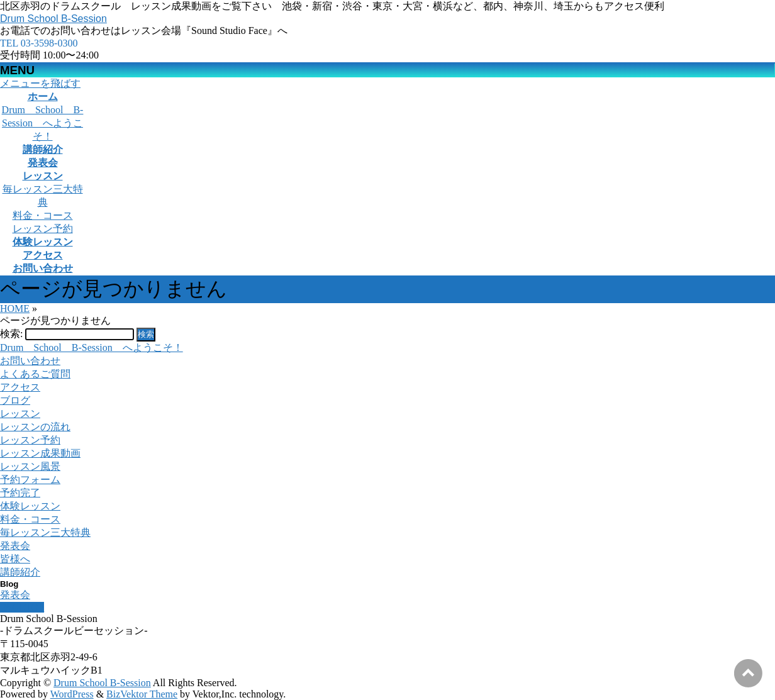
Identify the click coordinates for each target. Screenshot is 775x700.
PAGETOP (22, 607)
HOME (15, 308)
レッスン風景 (30, 466)
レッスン (20, 414)
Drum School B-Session (53, 19)
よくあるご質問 (35, 374)
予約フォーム (30, 480)
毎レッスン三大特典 (45, 532)
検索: (11, 334)
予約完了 (20, 493)
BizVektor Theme (142, 694)
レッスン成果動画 (40, 453)
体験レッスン (30, 506)
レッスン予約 (43, 229)
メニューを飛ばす (40, 83)
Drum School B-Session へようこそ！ (43, 123)
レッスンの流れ (35, 427)
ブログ (15, 400)
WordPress (72, 694)
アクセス (20, 387)
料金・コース (43, 215)
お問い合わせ (30, 361)
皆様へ (15, 559)
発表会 (15, 546)
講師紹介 (20, 572)
